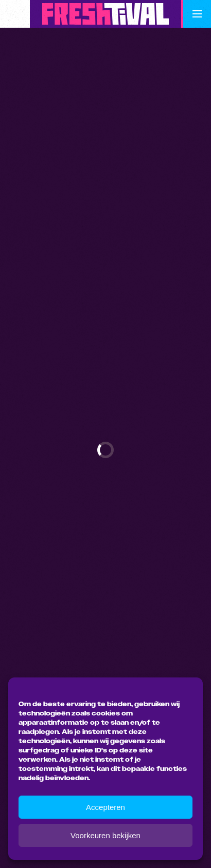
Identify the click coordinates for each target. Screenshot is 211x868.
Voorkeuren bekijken (105, 835)
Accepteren (105, 807)
